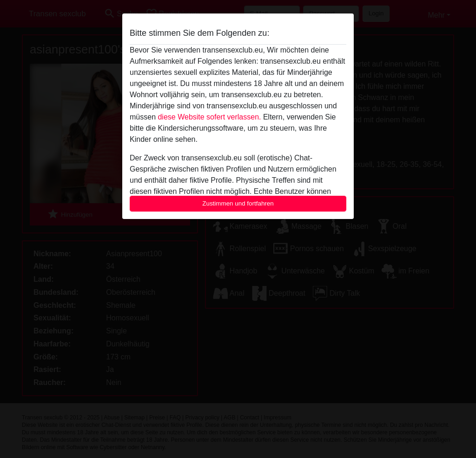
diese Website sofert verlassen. (209, 117)
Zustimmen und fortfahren (238, 203)
